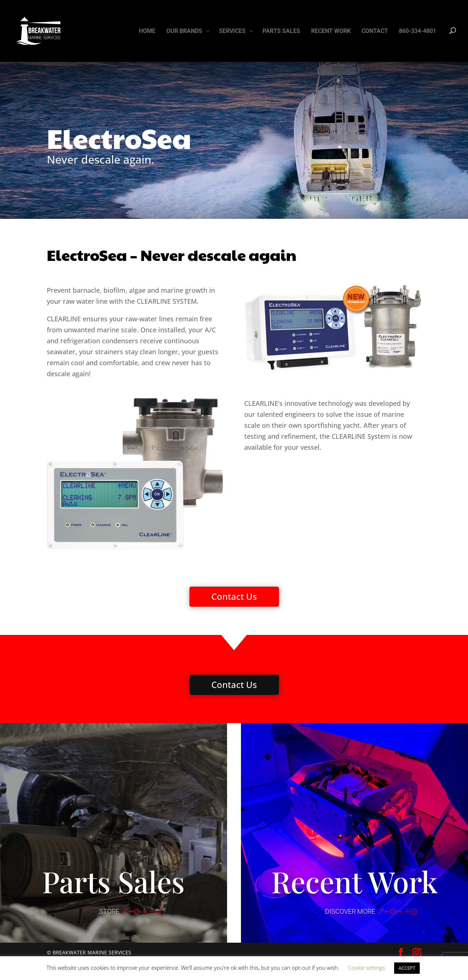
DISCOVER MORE (350, 911)
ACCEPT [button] (407, 968)
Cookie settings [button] (367, 968)
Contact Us (234, 596)
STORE (109, 911)
